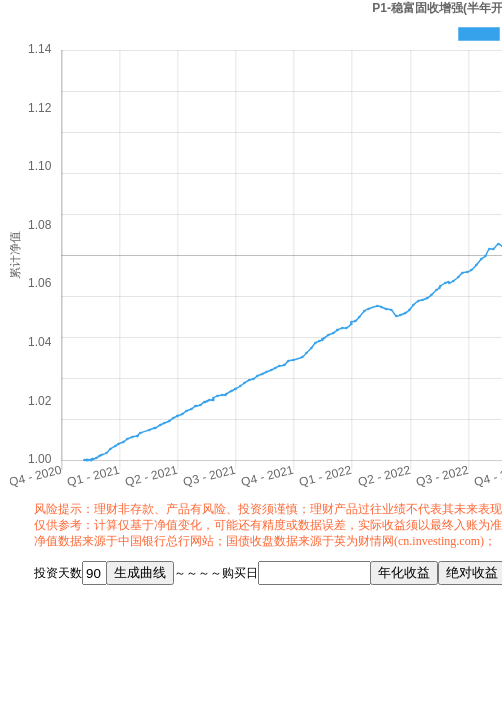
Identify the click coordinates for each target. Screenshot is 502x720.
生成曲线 (140, 572)
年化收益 (404, 572)
